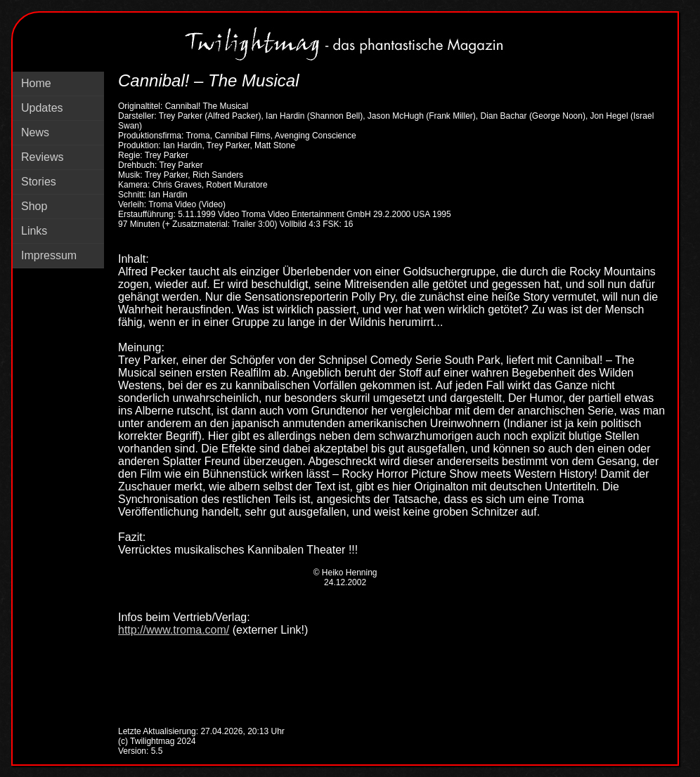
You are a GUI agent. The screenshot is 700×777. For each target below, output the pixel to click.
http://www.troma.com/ (174, 630)
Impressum (49, 255)
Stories (39, 182)
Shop (34, 206)
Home (36, 83)
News (35, 132)
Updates (42, 108)
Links (34, 231)
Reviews (42, 157)
